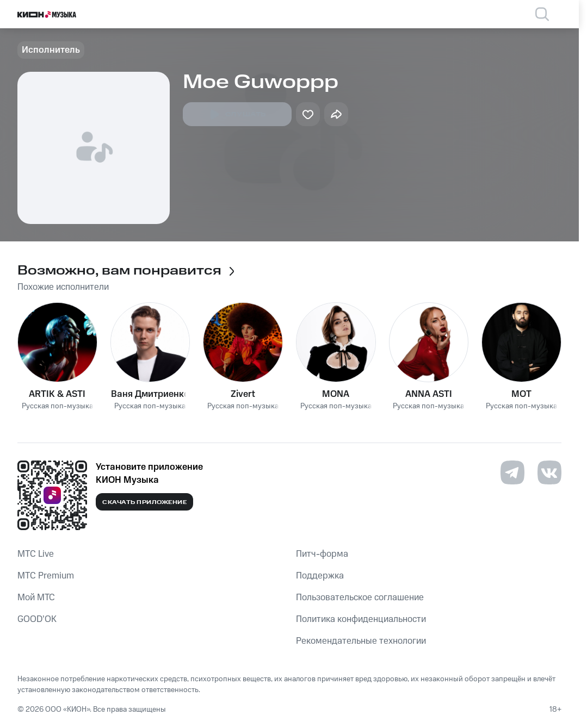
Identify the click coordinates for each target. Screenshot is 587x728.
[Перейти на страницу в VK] (549, 472)
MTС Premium (46, 576)
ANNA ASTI (429, 394)
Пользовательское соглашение (360, 598)
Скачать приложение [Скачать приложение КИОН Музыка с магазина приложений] (144, 502)
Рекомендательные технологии (361, 641)
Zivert (243, 394)
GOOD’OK (37, 619)
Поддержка (320, 576)
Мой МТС (36, 598)
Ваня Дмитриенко (150, 394)
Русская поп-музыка (57, 406)
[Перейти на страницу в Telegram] (512, 472)
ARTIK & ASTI (57, 394)
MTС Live (36, 554)
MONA (336, 394)
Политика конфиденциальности (361, 619)
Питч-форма (322, 554)
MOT (521, 394)
